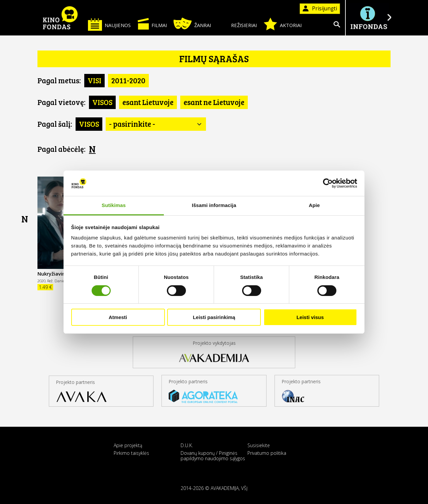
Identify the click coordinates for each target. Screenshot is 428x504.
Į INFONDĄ (368, 18)
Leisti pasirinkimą (214, 317)
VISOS (102, 102)
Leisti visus (310, 317)
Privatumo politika (267, 453)
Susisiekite (259, 445)
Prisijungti (320, 9)
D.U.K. (187, 445)
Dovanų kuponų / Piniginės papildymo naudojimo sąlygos (213, 456)
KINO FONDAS (60, 18)
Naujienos (109, 24)
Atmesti (118, 317)
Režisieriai (237, 24)
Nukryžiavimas (55, 274)
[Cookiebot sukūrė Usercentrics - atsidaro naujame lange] (328, 183)
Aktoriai (283, 24)
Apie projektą (128, 445)
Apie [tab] (314, 205)
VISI (94, 80)
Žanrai (192, 24)
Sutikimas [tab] (114, 205)
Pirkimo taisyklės (131, 453)
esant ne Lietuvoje (214, 102)
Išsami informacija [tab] (214, 205)
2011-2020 (128, 80)
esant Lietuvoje (148, 102)
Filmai (152, 24)
